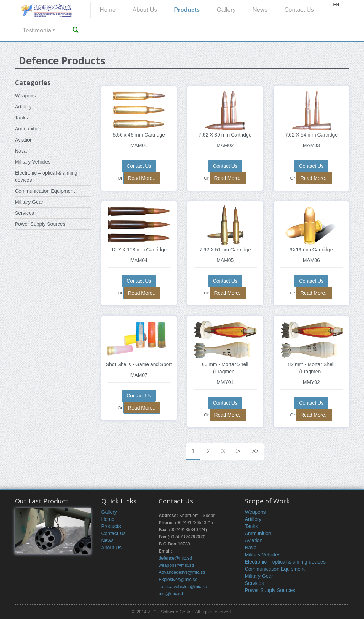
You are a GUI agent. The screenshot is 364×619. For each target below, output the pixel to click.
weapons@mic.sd (176, 565)
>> (255, 451)
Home (108, 10)
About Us (145, 10)
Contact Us (299, 10)
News (260, 10)
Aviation (24, 140)
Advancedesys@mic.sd (182, 572)
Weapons (25, 96)
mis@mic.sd (171, 594)
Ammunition (28, 129)
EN (336, 5)
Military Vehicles (33, 162)
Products (187, 10)
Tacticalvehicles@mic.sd (183, 587)
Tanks (22, 118)
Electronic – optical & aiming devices (285, 562)
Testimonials (39, 30)
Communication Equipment (45, 191)
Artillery (23, 107)
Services (25, 213)
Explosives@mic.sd (178, 580)
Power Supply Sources (40, 224)
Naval (21, 151)
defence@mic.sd (175, 558)
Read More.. (142, 178)
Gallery (226, 10)
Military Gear (29, 202)
